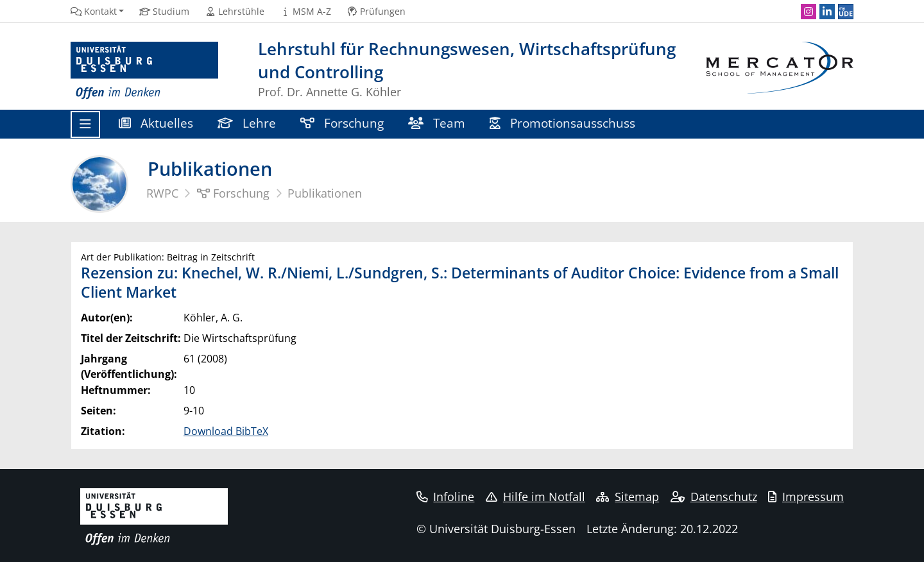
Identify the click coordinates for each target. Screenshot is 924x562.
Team (437, 123)
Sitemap (628, 497)
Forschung (342, 123)
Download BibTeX (226, 431)
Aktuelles (156, 123)
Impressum (806, 497)
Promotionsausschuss (562, 123)
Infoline (446, 497)
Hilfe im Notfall (535, 497)
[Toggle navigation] (85, 124)
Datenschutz (714, 497)
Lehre (247, 123)
